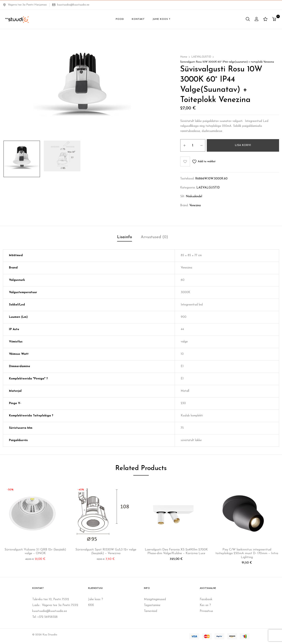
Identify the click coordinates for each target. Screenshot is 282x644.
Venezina (195, 206)
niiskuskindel (194, 197)
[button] (275, 19)
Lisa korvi (243, 145)
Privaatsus (206, 611)
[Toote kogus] (193, 145)
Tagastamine (152, 605)
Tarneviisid (150, 611)
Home (184, 57)
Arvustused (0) (154, 237)
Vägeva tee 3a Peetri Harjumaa (25, 5)
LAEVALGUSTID (201, 57)
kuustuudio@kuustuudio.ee (73, 5)
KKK (91, 605)
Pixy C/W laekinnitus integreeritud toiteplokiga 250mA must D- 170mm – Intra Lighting (247, 553)
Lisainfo (125, 237)
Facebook (206, 599)
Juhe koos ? (96, 599)
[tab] (125, 238)
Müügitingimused (155, 599)
